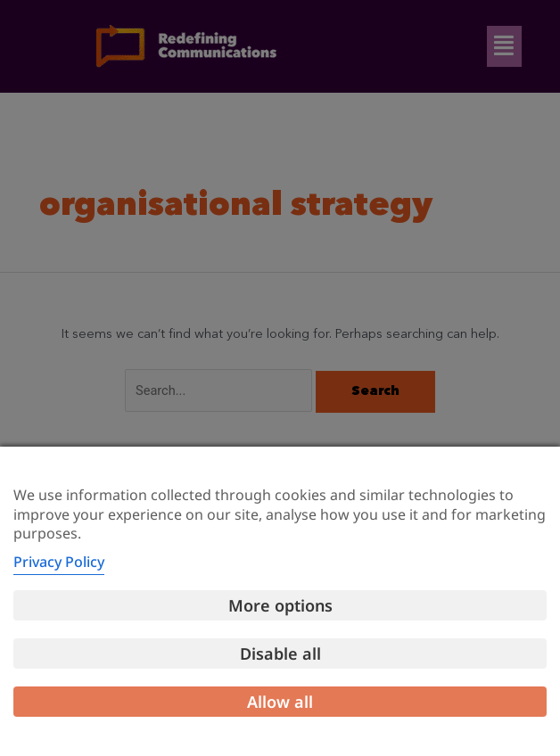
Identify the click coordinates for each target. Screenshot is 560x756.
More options (280, 605)
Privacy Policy (59, 562)
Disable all (280, 653)
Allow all (280, 702)
